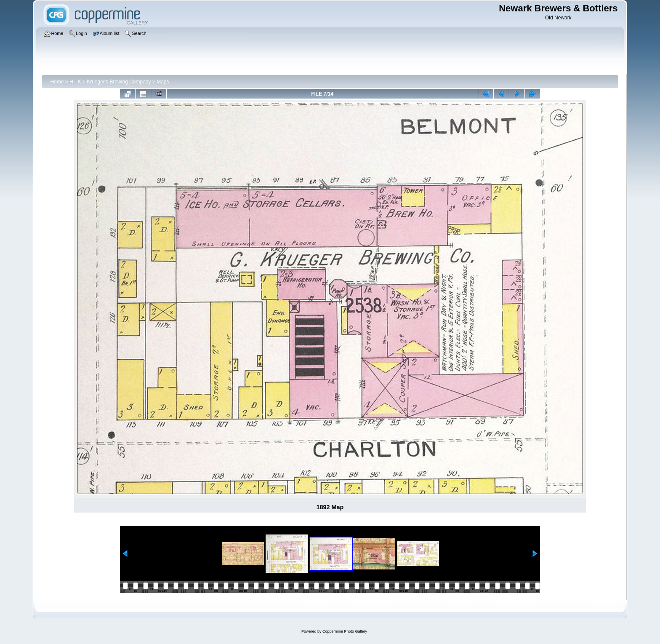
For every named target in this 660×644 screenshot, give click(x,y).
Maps (163, 82)
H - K (75, 82)
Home (57, 82)
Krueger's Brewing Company (119, 82)
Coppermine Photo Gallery (345, 631)
